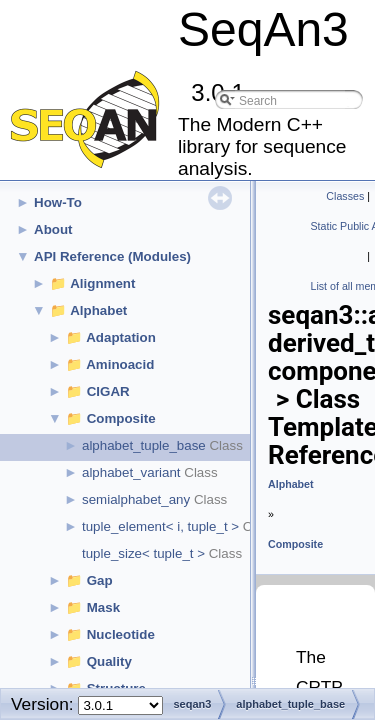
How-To (58, 202)
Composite (121, 418)
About (53, 229)
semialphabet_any (136, 499)
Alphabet (98, 310)
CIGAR (108, 391)
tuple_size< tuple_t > (143, 553)
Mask (103, 607)
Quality (109, 661)
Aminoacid (120, 364)
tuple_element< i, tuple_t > (160, 526)
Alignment (102, 283)
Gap (100, 580)
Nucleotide (121, 634)
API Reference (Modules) (112, 256)
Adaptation (121, 337)
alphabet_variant (131, 472)
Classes (345, 196)
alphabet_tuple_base (144, 445)
